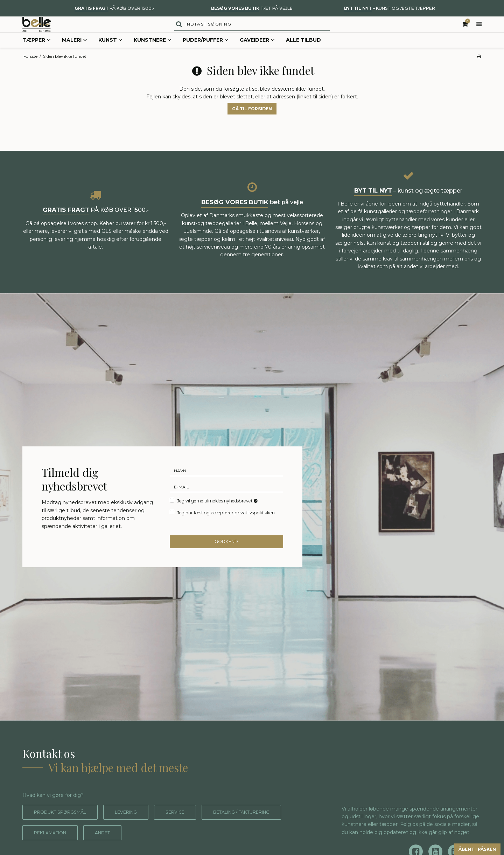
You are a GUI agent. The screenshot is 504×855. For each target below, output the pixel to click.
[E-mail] (227, 499)
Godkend (227, 555)
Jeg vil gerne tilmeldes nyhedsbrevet (218, 513)
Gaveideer (257, 54)
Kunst (110, 54)
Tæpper (37, 54)
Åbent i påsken (467, 848)
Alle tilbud (303, 54)
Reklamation (152, 846)
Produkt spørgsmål (65, 826)
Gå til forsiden (252, 122)
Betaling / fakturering (69, 846)
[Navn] (227, 483)
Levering (137, 826)
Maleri (75, 54)
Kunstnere (153, 54)
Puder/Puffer (206, 54)
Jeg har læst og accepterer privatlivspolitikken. (226, 525)
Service (190, 826)
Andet (209, 846)
